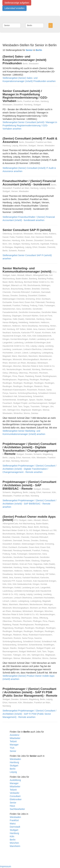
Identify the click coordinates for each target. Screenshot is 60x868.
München (14, 843)
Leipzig (13, 772)
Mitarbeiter (15, 738)
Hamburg (14, 762)
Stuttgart (14, 766)
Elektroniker (16, 799)
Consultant (15, 796)
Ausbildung (15, 780)
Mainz (13, 824)
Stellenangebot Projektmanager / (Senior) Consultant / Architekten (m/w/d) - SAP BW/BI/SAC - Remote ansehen (29, 504)
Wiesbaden (15, 759)
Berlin (13, 769)
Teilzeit (13, 741)
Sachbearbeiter (17, 809)
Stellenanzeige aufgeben (17, 3)
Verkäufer (15, 793)
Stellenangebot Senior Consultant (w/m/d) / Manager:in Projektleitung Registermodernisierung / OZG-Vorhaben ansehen (30, 125)
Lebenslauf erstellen (14, 8)
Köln (12, 836)
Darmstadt (15, 827)
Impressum (6, 866)
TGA (12, 748)
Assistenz (15, 735)
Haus (12, 806)
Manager (14, 745)
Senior (13, 751)
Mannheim (15, 846)
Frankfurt (14, 820)
